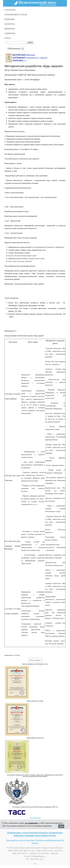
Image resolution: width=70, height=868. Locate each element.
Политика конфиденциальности (50, 840)
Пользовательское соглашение (20, 840)
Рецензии (34, 833)
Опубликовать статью (18, 833)
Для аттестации (35, 818)
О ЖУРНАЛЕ (10, 10)
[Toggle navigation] (16, 49)
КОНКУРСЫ (10, 24)
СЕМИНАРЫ (10, 33)
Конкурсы (44, 833)
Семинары (30, 836)
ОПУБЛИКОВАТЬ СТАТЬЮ (16, 15)
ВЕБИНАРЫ (10, 29)
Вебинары (19, 836)
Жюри (45, 836)
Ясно (61, 826)
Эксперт (52, 836)
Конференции (56, 833)
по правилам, (32, 823)
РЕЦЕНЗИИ (10, 19)
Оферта (35, 843)
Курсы (38, 836)
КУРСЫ (8, 38)
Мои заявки (35, 660)
